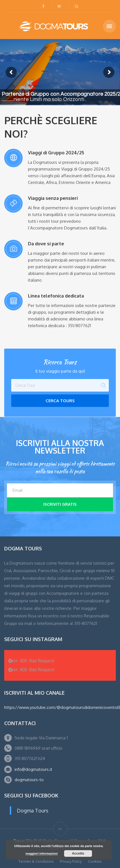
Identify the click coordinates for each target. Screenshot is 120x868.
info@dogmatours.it (33, 769)
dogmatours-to (29, 780)
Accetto (78, 853)
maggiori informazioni (42, 853)
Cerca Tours (60, 401)
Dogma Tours (33, 811)
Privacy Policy (71, 861)
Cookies (95, 861)
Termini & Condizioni (36, 861)
